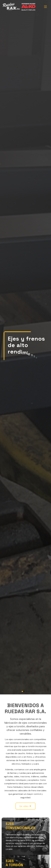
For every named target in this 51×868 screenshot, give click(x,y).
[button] (22, 691)
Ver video (26, 806)
